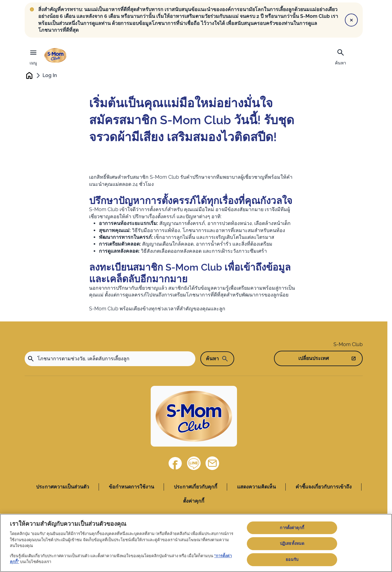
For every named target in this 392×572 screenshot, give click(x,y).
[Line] (194, 464)
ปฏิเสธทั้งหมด (292, 543)
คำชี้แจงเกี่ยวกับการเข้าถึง (324, 487)
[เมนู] (33, 56)
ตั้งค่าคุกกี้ (194, 502)
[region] (196, 543)
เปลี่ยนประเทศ (314, 359)
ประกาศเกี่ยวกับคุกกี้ (196, 487)
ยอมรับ (292, 560)
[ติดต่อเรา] (212, 464)
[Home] (194, 417)
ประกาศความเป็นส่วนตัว (63, 487)
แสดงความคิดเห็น (256, 487)
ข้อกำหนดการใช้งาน (131, 487)
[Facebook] (175, 464)
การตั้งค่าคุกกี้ (292, 528)
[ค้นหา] (341, 56)
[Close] (351, 20)
